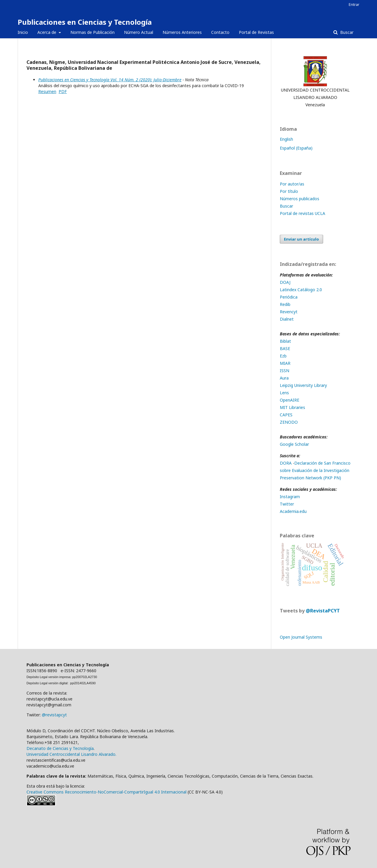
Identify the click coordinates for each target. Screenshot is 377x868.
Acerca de (47, 32)
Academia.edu (293, 511)
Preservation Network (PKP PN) (310, 478)
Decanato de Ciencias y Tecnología (60, 748)
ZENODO (289, 422)
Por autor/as (292, 184)
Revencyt (289, 312)
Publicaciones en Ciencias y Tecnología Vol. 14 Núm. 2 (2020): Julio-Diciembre (110, 80)
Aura (284, 378)
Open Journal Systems (301, 637)
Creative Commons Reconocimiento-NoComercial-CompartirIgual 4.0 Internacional (106, 792)
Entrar (354, 4)
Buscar (346, 32)
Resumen (47, 91)
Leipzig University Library (303, 385)
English (286, 139)
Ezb (283, 356)
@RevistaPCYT (323, 611)
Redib (286, 304)
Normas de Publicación (92, 32)
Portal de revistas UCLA (302, 213)
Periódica (289, 297)
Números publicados (300, 199)
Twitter (287, 504)
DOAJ (286, 282)
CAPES (286, 415)
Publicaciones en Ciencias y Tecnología (85, 22)
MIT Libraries (292, 407)
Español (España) (296, 148)
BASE (285, 348)
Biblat (285, 341)
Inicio (23, 32)
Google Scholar (294, 444)
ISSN (285, 371)
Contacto (220, 32)
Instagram (290, 497)
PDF (63, 91)
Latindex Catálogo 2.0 (301, 290)
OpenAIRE (290, 400)
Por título (289, 191)
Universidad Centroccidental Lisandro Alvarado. (71, 754)
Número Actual (139, 32)
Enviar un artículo (301, 239)
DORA (286, 463)
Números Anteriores (182, 32)
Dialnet (287, 319)
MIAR (285, 363)
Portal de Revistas (256, 32)
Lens (284, 393)
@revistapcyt (54, 715)
